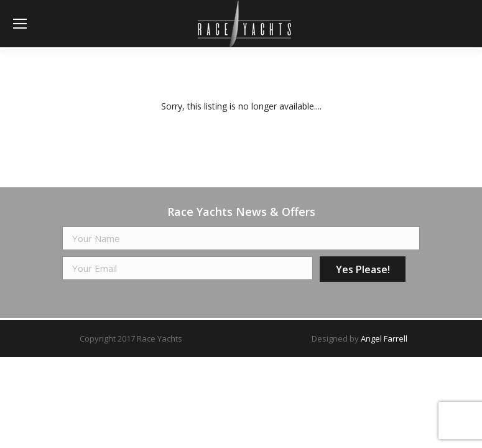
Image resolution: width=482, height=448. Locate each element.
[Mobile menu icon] (20, 24)
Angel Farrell (384, 338)
